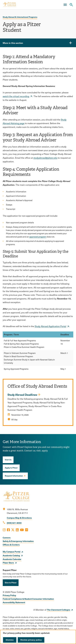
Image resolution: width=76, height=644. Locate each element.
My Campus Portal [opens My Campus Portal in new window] (12, 552)
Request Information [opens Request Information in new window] (14, 476)
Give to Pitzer (11, 582)
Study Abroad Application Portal (50, 326)
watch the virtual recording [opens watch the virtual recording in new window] (16, 96)
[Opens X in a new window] (13, 530)
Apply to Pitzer (11, 468)
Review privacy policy (31, 640)
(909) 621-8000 (14, 523)
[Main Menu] (65, 5)
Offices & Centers (11, 545)
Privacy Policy (9, 595)
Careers (7, 538)
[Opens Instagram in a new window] (4, 530)
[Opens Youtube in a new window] (22, 530)
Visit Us (8, 460)
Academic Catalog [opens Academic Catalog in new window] (11, 555)
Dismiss (10, 640)
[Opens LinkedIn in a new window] (17, 530)
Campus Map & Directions (19, 518)
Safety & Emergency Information (18, 541)
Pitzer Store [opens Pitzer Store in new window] (8, 563)
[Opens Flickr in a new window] (27, 530)
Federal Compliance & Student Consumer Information (28, 599)
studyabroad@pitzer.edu (45, 158)
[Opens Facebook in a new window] (8, 530)
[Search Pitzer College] (71, 5)
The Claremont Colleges (59, 610)
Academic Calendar (12, 559)
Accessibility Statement (14, 602)
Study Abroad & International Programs (20, 17)
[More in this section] (38, 43)
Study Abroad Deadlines (22, 395)
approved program (38, 237)
